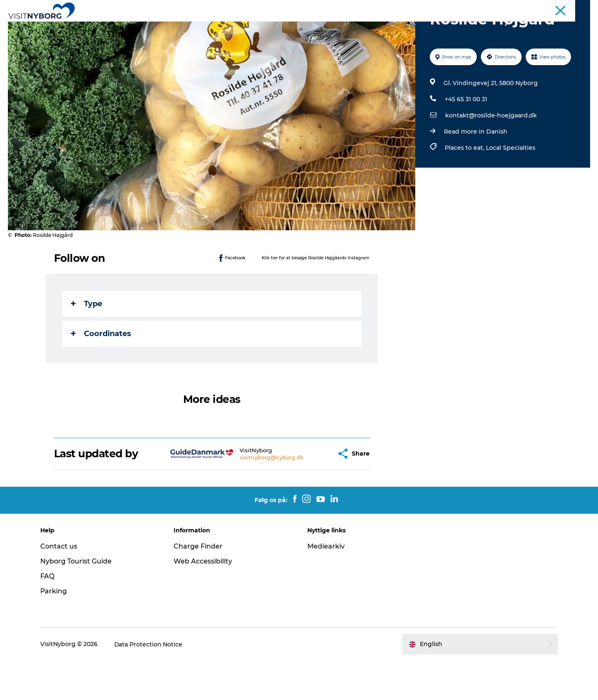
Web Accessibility (204, 601)
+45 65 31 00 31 (466, 139)
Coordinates (101, 373)
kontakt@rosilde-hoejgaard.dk (491, 155)
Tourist (430, 8)
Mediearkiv (326, 586)
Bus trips (525, 8)
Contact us (60, 586)
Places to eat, (465, 187)
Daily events (270, 27)
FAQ (49, 616)
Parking (55, 630)
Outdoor (225, 27)
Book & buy (441, 27)
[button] (310, 493)
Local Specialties (511, 187)
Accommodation (328, 27)
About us (579, 8)
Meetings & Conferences (476, 8)
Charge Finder (199, 586)
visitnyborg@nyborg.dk (251, 497)
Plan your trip (389, 27)
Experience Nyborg (169, 27)
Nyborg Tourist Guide (77, 601)
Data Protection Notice (150, 684)
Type (87, 343)
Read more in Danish (476, 171)
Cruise (552, 8)
